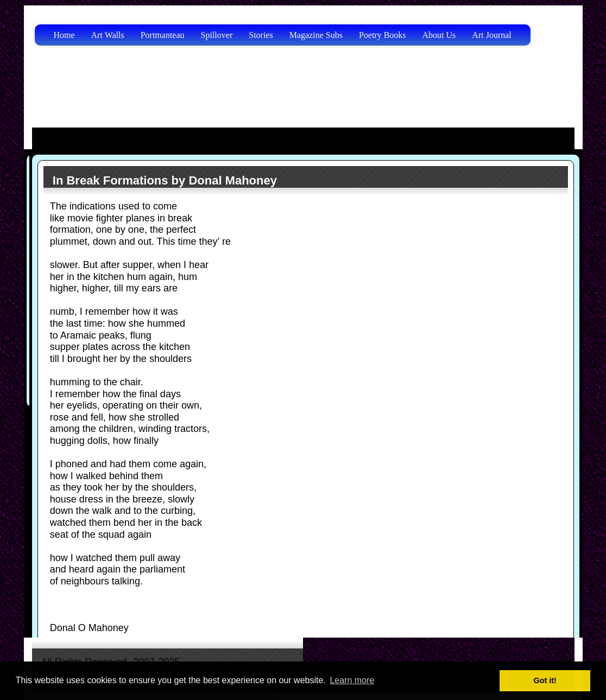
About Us (439, 35)
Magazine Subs (316, 35)
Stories (261, 35)
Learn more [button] (352, 680)
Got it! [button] (545, 680)
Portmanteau (163, 35)
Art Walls (108, 35)
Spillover (217, 35)
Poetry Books (383, 35)
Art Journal (491, 35)
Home (64, 35)
